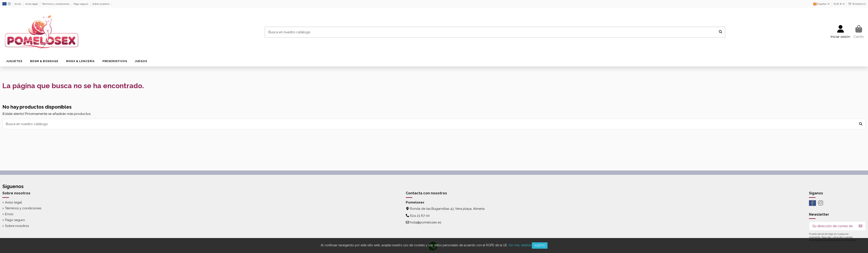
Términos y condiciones (56, 4)
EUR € (839, 4)
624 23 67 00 (420, 216)
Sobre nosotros (101, 4)
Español (822, 4)
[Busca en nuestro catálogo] (721, 32)
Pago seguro (81, 4)
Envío (18, 4)
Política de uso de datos (132, 4)
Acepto (540, 246)
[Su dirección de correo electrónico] (833, 226)
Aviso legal (32, 4)
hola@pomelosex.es (426, 222)
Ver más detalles (520, 245)
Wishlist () (857, 4)
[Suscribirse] (861, 226)
